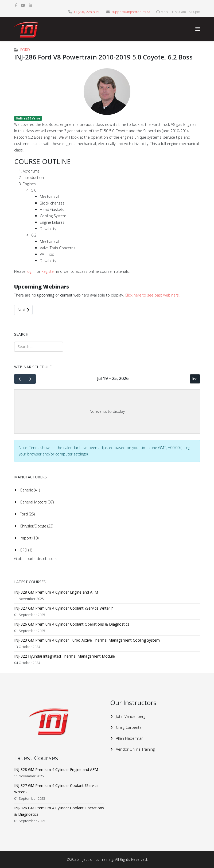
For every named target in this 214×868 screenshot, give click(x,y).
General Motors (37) (36, 502)
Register (48, 271)
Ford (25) (27, 514)
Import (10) (29, 538)
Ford (25, 50)
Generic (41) (29, 490)
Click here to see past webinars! (152, 295)
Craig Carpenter (129, 727)
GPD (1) (25, 550)
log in (31, 271)
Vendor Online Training (135, 749)
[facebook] (16, 5)
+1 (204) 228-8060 (87, 12)
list (195, 379)
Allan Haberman (129, 738)
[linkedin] (30, 5)
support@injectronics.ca (131, 12)
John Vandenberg (130, 716)
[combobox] (39, 347)
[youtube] (23, 5)
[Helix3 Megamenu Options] (198, 29)
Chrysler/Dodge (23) (36, 526)
